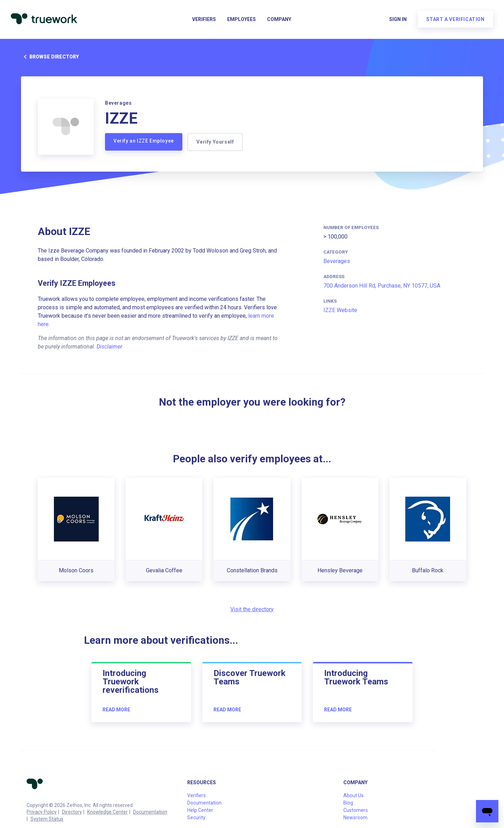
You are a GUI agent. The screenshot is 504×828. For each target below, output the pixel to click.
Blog (348, 803)
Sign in (398, 20)
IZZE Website (340, 310)
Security (196, 817)
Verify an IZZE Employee (144, 141)
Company (279, 20)
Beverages (337, 261)
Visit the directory (252, 609)
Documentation (150, 812)
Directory (72, 812)
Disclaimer (109, 347)
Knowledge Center (107, 812)
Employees (241, 20)
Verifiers (204, 20)
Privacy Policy (42, 812)
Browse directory (50, 57)
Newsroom (355, 817)
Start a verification (455, 20)
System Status (47, 819)
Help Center (200, 810)
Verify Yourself (215, 142)
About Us (353, 795)
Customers (356, 810)
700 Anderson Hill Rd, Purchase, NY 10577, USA (382, 286)
